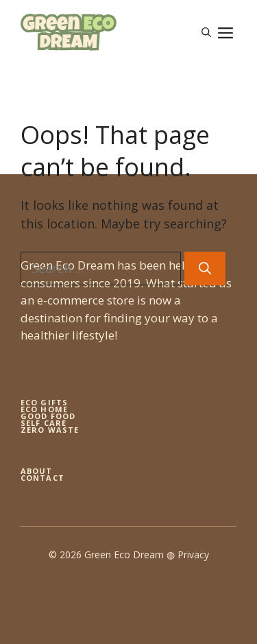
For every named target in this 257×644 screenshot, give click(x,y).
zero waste (50, 430)
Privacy (193, 554)
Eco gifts (44, 402)
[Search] (205, 269)
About (37, 471)
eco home (44, 409)
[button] (206, 32)
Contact (42, 478)
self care (44, 423)
